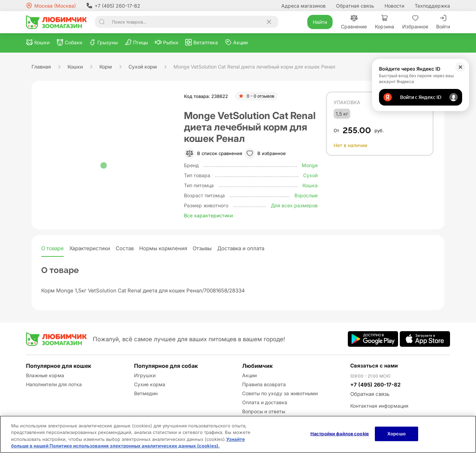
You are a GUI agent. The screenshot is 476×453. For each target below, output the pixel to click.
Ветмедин (146, 393)
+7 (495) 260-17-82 (113, 6)
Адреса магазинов (303, 6)
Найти (320, 22)
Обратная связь (355, 6)
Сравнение (354, 22)
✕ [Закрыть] (460, 67)
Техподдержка (432, 6)
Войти (443, 22)
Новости (394, 6)
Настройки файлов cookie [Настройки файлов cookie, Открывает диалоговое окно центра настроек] (340, 434)
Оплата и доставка (265, 402)
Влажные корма (45, 375)
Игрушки (145, 375)
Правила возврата (264, 384)
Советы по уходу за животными (280, 393)
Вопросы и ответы (264, 411)
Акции (249, 375)
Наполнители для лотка (54, 384)
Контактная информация (379, 406)
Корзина (385, 22)
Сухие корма (150, 384)
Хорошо (396, 434)
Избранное (415, 22)
